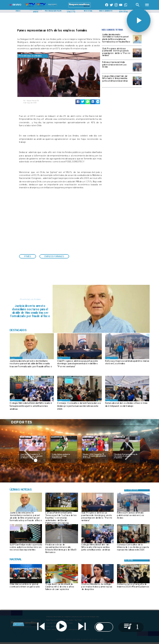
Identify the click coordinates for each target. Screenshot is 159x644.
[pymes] (28, 256)
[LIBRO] (137, 57)
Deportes (25, 437)
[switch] (104, 627)
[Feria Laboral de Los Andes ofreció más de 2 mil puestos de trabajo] (127, 406)
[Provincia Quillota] (71, 11)
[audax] (64, 452)
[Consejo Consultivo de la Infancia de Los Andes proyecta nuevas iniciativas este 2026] (79, 406)
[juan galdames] (137, 43)
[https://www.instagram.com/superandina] (116, 8)
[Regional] (88, 11)
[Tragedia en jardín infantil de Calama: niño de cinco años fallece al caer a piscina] (62, 588)
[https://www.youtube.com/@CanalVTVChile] (121, 8)
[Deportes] (25, 437)
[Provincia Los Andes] (36, 11)
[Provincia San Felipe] (53, 11)
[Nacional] (119, 437)
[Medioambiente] (106, 11)
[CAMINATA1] (137, 71)
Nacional (119, 437)
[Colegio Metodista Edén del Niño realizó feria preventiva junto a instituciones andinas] (117, 81)
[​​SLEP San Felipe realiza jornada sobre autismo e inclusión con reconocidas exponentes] (26, 548)
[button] (28, 256)
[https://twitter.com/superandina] (112, 8)
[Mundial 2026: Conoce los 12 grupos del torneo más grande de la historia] (95, 452)
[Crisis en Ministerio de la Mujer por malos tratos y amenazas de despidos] (98, 588)
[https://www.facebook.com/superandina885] (107, 8)
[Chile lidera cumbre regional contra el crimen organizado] (26, 588)
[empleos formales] (54, 256)
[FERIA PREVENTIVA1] (137, 85)
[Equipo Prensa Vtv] (40, 101)
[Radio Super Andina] (138, 8)
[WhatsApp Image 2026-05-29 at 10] (26, 543)
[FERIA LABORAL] (127, 401)
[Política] (137, 490)
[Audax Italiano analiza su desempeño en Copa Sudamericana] (64, 456)
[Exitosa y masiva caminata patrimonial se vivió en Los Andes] (117, 67)
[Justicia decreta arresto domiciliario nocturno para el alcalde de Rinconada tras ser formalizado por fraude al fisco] (117, 39)
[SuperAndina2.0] (79, 8)
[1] (62, 543)
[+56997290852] (126, 8)
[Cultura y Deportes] (123, 11)
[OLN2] (79, 401)
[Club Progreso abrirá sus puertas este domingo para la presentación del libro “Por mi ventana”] (117, 53)
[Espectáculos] (32, 490)
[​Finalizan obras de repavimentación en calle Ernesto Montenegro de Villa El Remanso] (62, 548)
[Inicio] (18, 11)
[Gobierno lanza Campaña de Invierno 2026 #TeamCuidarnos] (133, 588)
